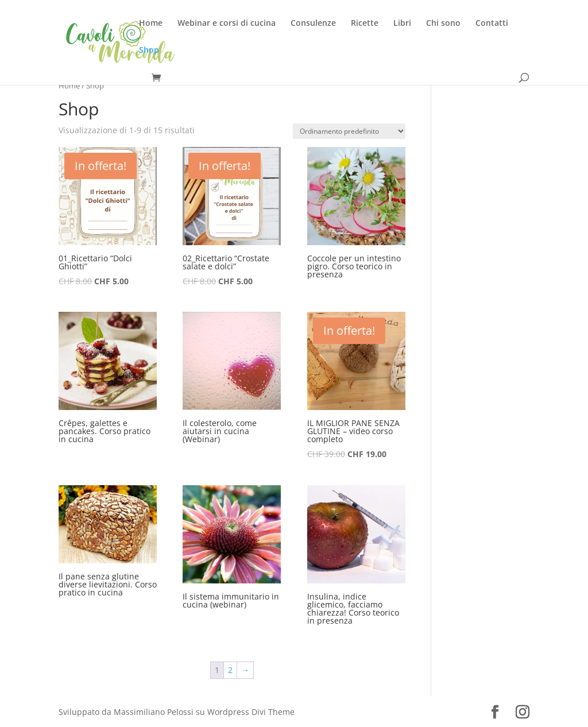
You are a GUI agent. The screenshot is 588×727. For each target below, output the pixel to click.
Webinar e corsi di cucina (227, 24)
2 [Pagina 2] (230, 670)
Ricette (365, 24)
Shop (149, 51)
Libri (402, 24)
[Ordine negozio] (349, 131)
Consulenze (313, 24)
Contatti (492, 24)
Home (151, 24)
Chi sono (443, 24)
